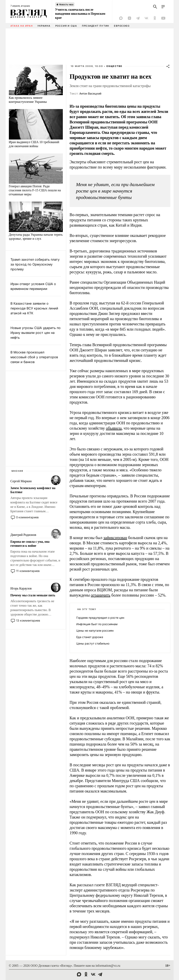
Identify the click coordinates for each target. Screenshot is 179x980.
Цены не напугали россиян (95, 631)
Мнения (18, 471)
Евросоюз (122, 26)
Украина (44, 26)
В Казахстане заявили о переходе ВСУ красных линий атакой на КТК (34, 308)
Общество (114, 66)
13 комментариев (28, 620)
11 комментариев (28, 571)
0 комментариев (27, 517)
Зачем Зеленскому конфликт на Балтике (33, 490)
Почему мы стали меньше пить (33, 595)
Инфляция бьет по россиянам (97, 624)
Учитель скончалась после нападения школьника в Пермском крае (80, 14)
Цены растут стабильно (93, 643)
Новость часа (66, 4)
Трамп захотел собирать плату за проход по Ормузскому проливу (35, 264)
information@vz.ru (108, 966)
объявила (114, 428)
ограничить (101, 595)
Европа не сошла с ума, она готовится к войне (30, 544)
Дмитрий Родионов (23, 535)
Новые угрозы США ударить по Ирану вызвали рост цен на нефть (36, 333)
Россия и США (66, 26)
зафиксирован (115, 538)
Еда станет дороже (90, 637)
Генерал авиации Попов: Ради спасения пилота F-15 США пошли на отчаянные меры (35, 190)
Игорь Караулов (21, 588)
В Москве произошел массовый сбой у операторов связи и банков (34, 357)
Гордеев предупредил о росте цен (100, 618)
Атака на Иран (22, 26)
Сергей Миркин (21, 481)
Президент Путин (96, 26)
